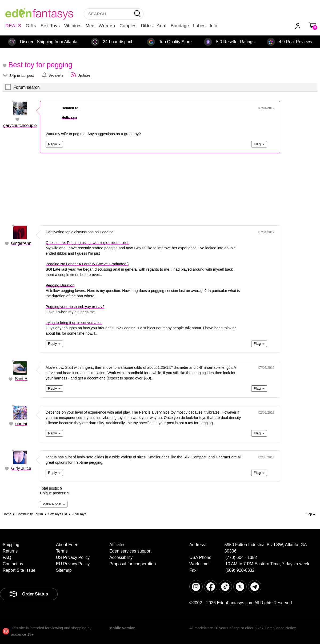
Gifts (31, 26)
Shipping (11, 545)
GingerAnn (21, 243)
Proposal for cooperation (133, 564)
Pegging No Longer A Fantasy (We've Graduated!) (87, 264)
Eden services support (130, 551)
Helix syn (69, 117)
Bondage (180, 26)
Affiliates (117, 545)
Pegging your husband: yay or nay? (75, 307)
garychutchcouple (20, 125)
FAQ (7, 557)
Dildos (147, 26)
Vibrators (73, 26)
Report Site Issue (19, 570)
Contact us (13, 564)
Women (107, 26)
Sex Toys (50, 26)
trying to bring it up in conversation (74, 323)
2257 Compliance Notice (276, 628)
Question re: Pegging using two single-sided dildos (87, 243)
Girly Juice (21, 468)
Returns (10, 551)
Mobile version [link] (122, 628)
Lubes (199, 26)
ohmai (21, 424)
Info (213, 26)
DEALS (13, 26)
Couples (128, 26)
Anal (162, 26)
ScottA (21, 379)
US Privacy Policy (73, 557)
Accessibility (121, 557)
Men (90, 26)
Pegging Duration (60, 285)
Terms (62, 551)
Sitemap (64, 570)
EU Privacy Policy (73, 564)
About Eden (67, 545)
